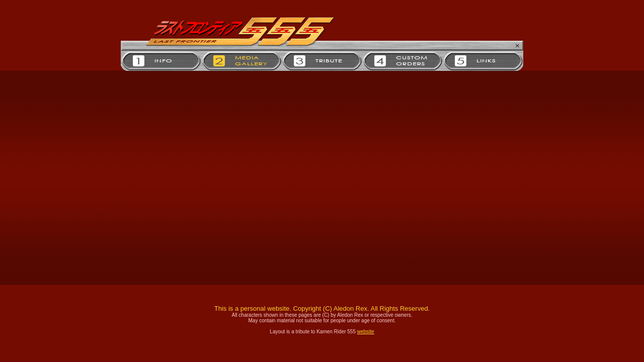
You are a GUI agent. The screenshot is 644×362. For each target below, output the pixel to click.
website (366, 332)
